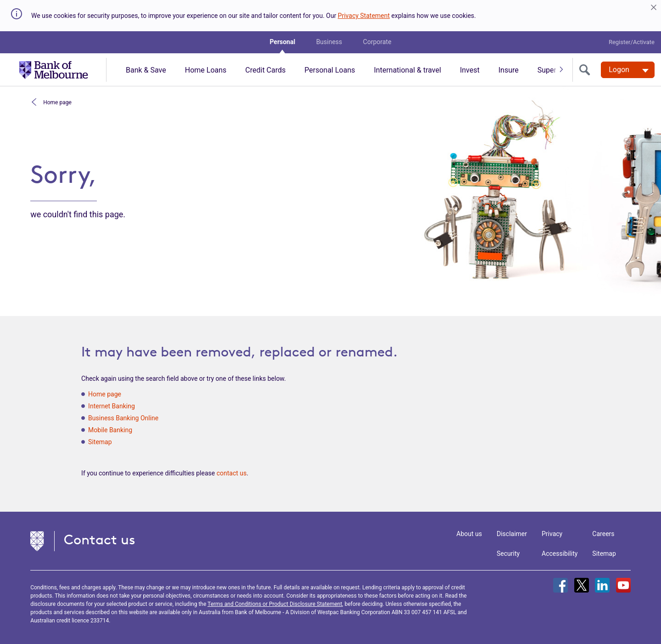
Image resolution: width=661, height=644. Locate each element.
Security (508, 554)
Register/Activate (632, 42)
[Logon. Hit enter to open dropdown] (628, 70)
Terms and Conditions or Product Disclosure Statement (275, 604)
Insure (509, 70)
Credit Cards (265, 70)
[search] (587, 70)
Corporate (377, 42)
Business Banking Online (123, 418)
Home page (56, 102)
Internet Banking (112, 406)
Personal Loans (330, 70)
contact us (232, 473)
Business (329, 42)
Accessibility (560, 554)
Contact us (100, 539)
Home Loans (206, 70)
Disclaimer (512, 534)
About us (469, 534)
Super (547, 70)
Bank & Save (146, 70)
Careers (603, 534)
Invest (470, 70)
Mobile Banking (110, 430)
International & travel (407, 70)
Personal (282, 42)
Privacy (552, 534)
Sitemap (100, 442)
